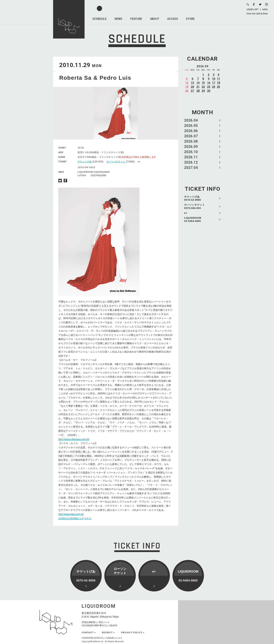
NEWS (118, 19)
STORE (190, 19)
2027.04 (191, 168)
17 (214, 83)
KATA (265, 9)
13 (192, 83)
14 (198, 83)
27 (192, 91)
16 (209, 83)
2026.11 (191, 157)
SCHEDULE (100, 19)
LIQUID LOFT (253, 9)
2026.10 (191, 152)
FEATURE (136, 19)
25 (218, 87)
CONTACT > (89, 633)
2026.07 (191, 136)
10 (214, 79)
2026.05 (191, 126)
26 (187, 91)
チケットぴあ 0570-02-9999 (193, 198)
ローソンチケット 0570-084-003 (194, 206)
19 (187, 87)
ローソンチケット (116, 162)
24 (214, 87)
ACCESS (173, 19)
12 (187, 83)
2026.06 (191, 131)
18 (218, 83)
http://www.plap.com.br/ (71, 514)
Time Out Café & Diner (257, 14)
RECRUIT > (108, 633)
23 (209, 87)
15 (203, 83)
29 (203, 91)
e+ (186, 213)
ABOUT (155, 19)
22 (203, 87)
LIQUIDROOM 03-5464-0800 (193, 219)
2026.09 (191, 147)
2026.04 (191, 120)
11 (218, 79)
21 (198, 87)
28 (198, 91)
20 (192, 87)
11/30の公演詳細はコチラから (75, 518)
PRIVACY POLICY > (133, 633)
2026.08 (191, 141)
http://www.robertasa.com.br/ (74, 439)
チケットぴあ (85, 162)
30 (209, 91)
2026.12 (191, 162)
